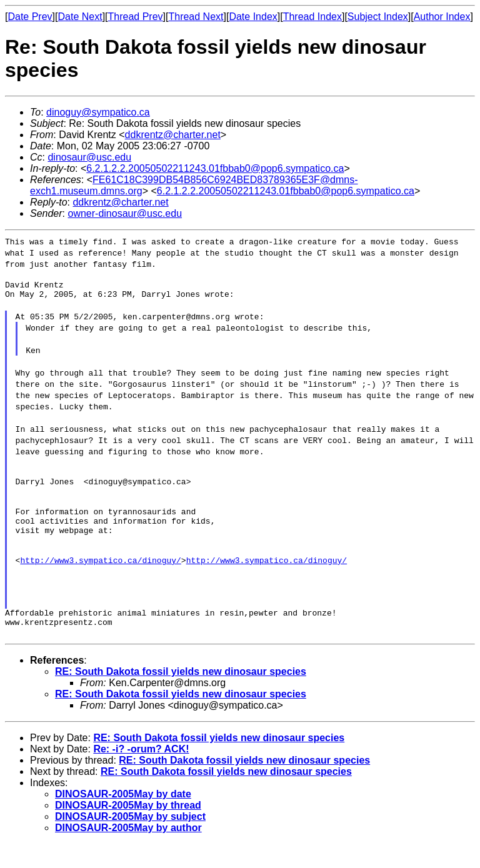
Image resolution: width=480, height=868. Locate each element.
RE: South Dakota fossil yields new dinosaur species (181, 696)
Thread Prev (136, 17)
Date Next (80, 17)
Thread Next (196, 17)
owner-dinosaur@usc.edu (125, 213)
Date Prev (30, 17)
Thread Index (312, 17)
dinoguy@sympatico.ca (98, 112)
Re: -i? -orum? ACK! (141, 773)
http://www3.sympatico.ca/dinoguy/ (100, 579)
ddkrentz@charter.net (173, 135)
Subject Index (378, 17)
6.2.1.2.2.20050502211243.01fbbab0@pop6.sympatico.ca (215, 168)
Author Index (442, 17)
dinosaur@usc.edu (89, 157)
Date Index (253, 17)
